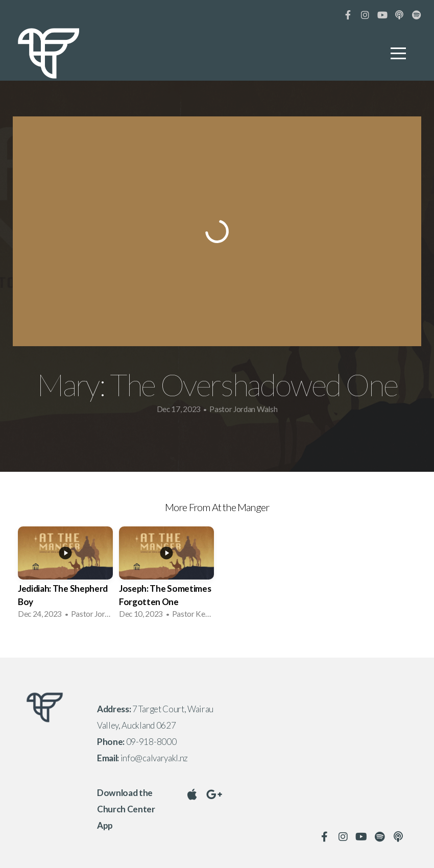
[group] (65, 576)
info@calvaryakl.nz (154, 758)
